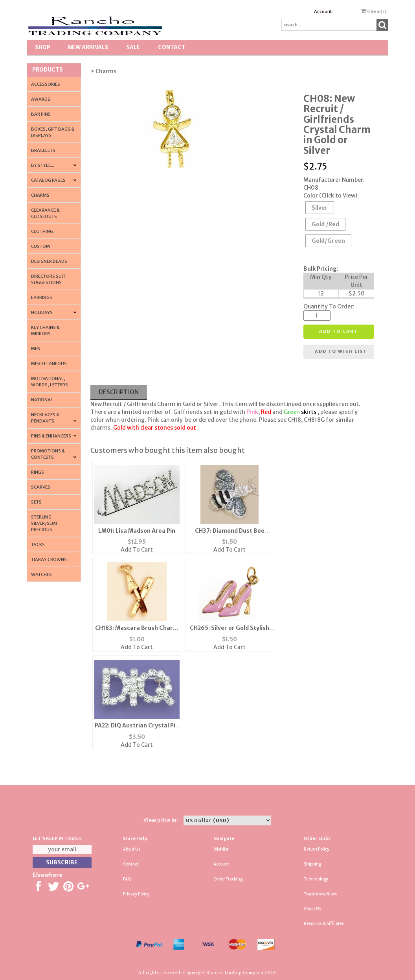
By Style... (43, 165)
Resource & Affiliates (324, 924)
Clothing (42, 231)
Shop (43, 47)
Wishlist (221, 849)
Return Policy (317, 849)
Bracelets (43, 150)
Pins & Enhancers (51, 436)
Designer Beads (49, 261)
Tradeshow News (320, 894)
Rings (38, 472)
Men (36, 349)
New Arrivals (88, 47)
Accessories (46, 84)
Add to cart (339, 331)
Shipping (312, 864)
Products (48, 70)
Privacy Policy (136, 894)
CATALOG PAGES (48, 180)
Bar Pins (41, 114)
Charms (40, 195)
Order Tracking (228, 879)
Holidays (42, 312)
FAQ (127, 879)
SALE (133, 47)
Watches (41, 574)
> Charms (103, 71)
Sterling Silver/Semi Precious (44, 523)
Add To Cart (137, 550)
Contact (172, 47)
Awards (41, 99)
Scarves (41, 487)
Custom (40, 246)
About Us (132, 849)
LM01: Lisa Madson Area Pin (137, 531)
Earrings (42, 297)
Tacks (38, 544)
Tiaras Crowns (49, 559)
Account (323, 11)
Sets (36, 502)
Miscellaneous (49, 364)
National (42, 400)
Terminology (316, 879)
